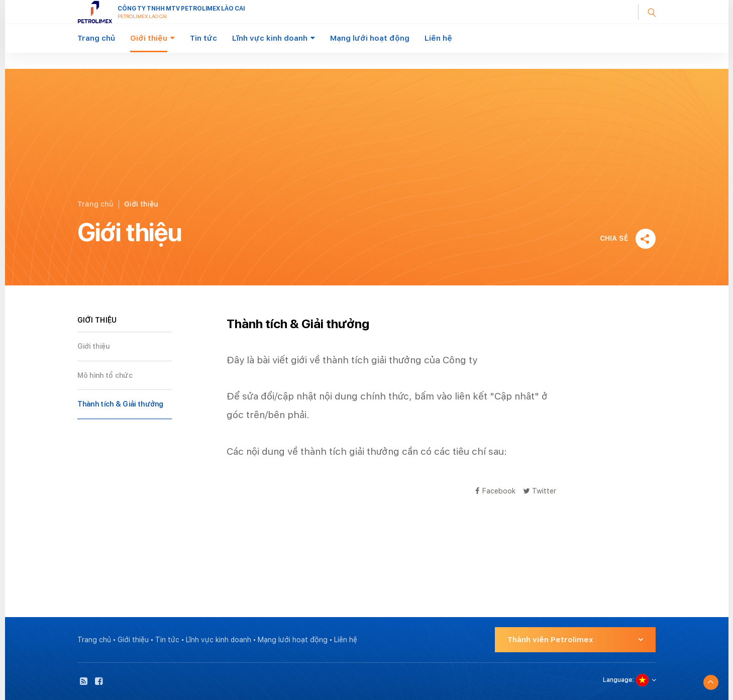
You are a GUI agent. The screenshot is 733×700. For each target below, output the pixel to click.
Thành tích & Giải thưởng (121, 404)
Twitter (540, 491)
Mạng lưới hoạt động (370, 38)
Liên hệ (438, 38)
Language (618, 680)
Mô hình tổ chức (105, 375)
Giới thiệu (149, 38)
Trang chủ (96, 38)
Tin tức (203, 38)
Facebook (495, 491)
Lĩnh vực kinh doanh (270, 38)
